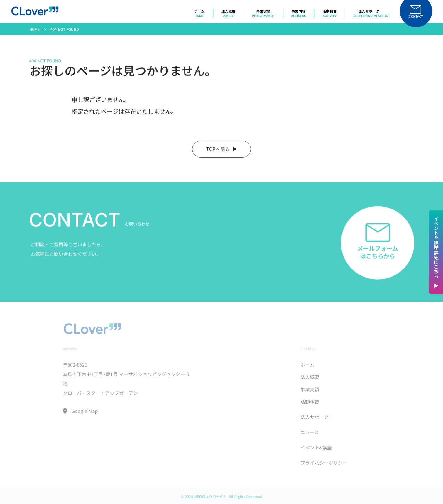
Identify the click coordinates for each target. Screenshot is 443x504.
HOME (34, 34)
